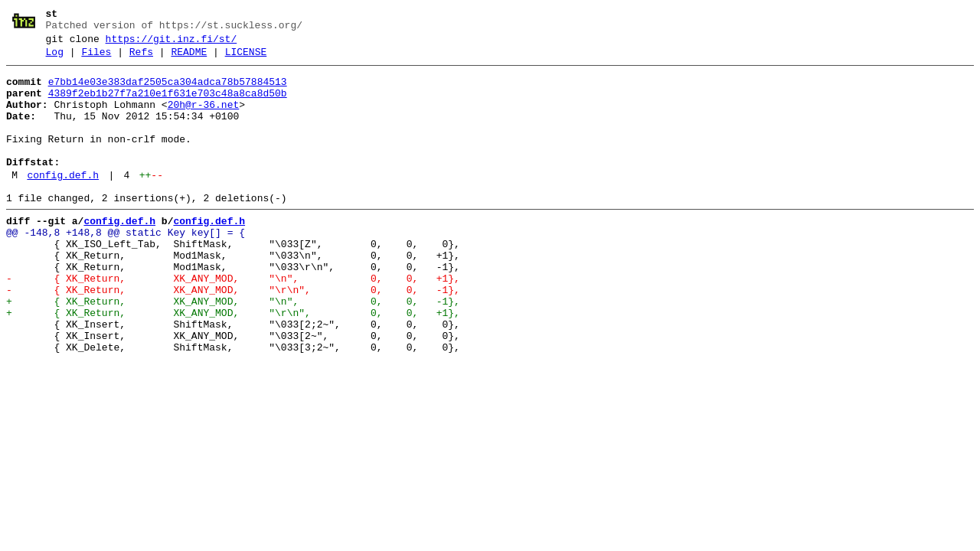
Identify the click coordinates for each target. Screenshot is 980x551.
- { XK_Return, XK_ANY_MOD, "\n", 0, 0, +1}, (233, 322)
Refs (141, 59)
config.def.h (63, 203)
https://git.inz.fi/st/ (171, 44)
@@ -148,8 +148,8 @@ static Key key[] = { (126, 267)
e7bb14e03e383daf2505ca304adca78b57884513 (168, 91)
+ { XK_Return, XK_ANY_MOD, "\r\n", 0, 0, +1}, (233, 364)
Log (55, 59)
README (189, 59)
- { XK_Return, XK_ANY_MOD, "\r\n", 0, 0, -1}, (233, 336)
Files (96, 59)
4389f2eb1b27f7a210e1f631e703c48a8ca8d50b (168, 105)
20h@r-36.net (204, 119)
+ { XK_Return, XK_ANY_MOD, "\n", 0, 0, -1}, (233, 350)
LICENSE (246, 59)
